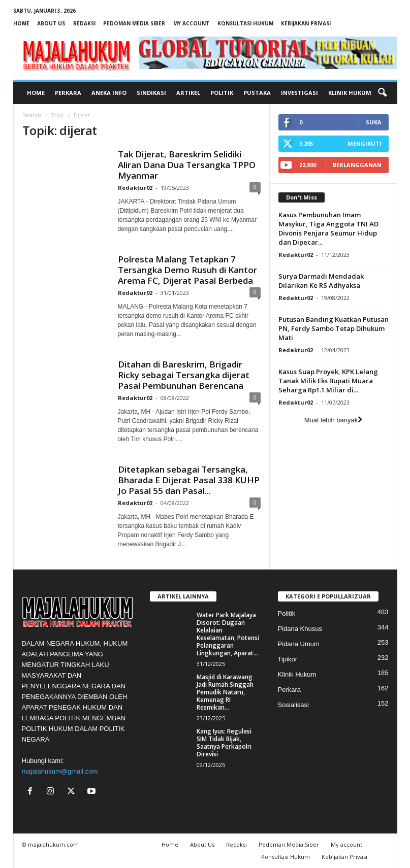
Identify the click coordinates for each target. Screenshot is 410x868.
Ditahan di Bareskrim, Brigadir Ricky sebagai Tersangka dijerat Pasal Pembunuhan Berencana (184, 375)
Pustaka (257, 93)
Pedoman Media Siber (134, 23)
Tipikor (288, 659)
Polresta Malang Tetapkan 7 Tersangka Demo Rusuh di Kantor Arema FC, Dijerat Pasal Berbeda (187, 270)
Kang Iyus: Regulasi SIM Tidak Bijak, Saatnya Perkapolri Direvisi (224, 743)
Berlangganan (357, 165)
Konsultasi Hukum (245, 23)
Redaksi (84, 23)
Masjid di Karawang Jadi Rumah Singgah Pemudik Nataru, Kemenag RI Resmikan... (225, 692)
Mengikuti (365, 143)
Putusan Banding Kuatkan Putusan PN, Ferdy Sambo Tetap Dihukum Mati (334, 328)
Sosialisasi (293, 705)
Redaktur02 (135, 188)
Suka (374, 122)
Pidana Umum (299, 644)
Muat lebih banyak (334, 420)
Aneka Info (109, 93)
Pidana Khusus (300, 629)
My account (191, 23)
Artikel (188, 93)
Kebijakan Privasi (306, 23)
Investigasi (299, 93)
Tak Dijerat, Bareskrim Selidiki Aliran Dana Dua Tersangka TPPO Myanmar (187, 165)
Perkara (68, 93)
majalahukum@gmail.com (60, 771)
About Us (51, 23)
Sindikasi (151, 93)
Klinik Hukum (350, 93)
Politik (222, 93)
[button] (382, 93)
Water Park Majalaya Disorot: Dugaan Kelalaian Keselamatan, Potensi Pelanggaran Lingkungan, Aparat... (228, 634)
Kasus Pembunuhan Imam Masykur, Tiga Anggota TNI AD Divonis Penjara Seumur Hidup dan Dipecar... (328, 228)
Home (21, 23)
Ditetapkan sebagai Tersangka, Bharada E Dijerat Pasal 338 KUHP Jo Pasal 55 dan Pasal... (189, 480)
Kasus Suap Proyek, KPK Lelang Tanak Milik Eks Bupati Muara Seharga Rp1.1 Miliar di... (328, 381)
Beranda (32, 115)
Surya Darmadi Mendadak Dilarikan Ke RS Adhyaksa (321, 281)
